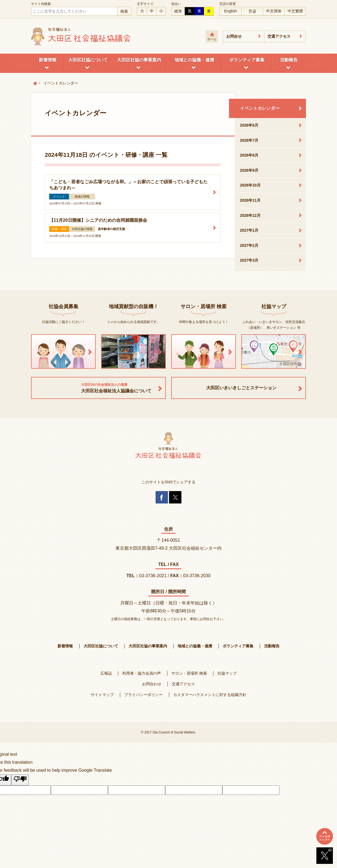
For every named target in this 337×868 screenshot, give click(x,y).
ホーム (212, 39)
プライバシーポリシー (143, 695)
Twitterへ (325, 856)
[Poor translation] (20, 780)
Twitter (175, 497)
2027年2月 (249, 245)
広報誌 (106, 673)
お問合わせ (152, 684)
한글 (252, 11)
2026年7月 (249, 140)
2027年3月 (249, 260)
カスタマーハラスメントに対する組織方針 (210, 695)
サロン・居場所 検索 (189, 673)
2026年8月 (249, 155)
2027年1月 (249, 230)
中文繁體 (295, 11)
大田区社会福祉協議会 (81, 36)
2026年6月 (249, 125)
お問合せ (234, 36)
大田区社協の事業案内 (139, 60)
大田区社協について (88, 60)
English (231, 11)
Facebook (162, 497)
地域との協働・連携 (194, 60)
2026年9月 (249, 170)
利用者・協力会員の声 (142, 673)
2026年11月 (250, 200)
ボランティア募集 (247, 60)
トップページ (35, 83)
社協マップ (227, 673)
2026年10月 (250, 185)
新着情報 (48, 60)
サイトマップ (102, 695)
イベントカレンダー (260, 108)
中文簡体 (274, 11)
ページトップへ (325, 836)
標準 (178, 11)
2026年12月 (250, 215)
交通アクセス (279, 36)
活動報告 (289, 60)
